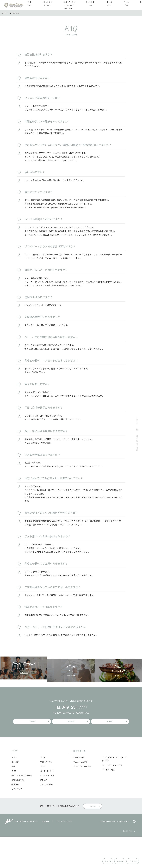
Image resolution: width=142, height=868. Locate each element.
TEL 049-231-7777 (71, 736)
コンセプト (16, 793)
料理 (13, 798)
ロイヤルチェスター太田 (112, 797)
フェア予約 (128, 861)
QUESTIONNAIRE (113, 5)
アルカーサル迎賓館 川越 (14, 5)
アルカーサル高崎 (81, 793)
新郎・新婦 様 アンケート (22, 807)
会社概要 (46, 853)
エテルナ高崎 (79, 789)
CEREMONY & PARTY (53, 5)
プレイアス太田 (108, 801)
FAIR (29, 4)
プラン (14, 802)
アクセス (44, 811)
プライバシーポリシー (64, 853)
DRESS (77, 4)
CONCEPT (40, 4)
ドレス (43, 798)
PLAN (87, 4)
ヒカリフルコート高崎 (82, 798)
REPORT (98, 4)
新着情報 (15, 816)
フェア (43, 789)
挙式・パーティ (46, 793)
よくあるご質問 (46, 816)
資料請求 (107, 861)
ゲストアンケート (47, 807)
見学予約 (112, 752)
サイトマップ (17, 820)
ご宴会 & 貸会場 (18, 811)
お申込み (92, 837)
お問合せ (86, 861)
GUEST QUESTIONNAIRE (132, 5)
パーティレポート (47, 802)
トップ (14, 789)
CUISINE (66, 4)
